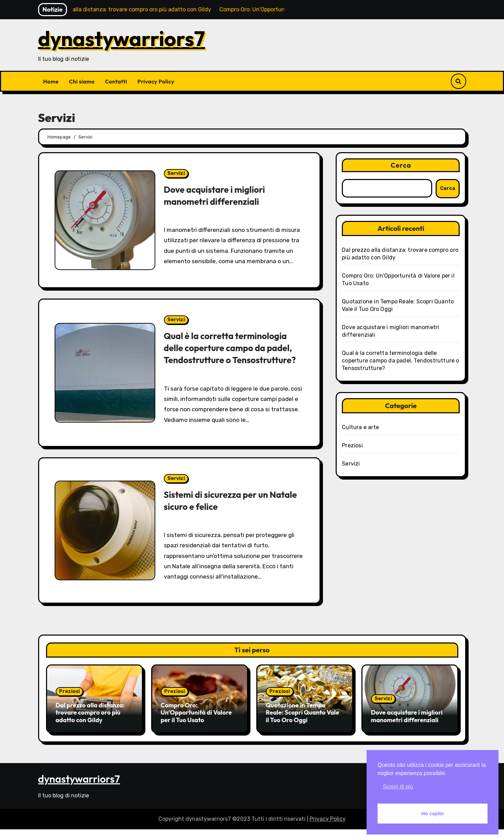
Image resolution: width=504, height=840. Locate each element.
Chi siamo (82, 81)
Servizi (176, 173)
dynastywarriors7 (122, 38)
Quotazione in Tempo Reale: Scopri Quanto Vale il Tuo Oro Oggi (303, 725)
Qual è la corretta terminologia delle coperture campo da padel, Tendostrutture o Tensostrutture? (232, 354)
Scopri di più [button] (398, 787)
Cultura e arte (360, 427)
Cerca (401, 165)
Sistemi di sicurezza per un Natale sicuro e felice (219, 512)
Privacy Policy (156, 81)
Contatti (116, 81)
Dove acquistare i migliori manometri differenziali (218, 195)
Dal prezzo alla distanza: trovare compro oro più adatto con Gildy (90, 725)
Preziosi (352, 445)
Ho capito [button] (433, 814)
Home (51, 81)
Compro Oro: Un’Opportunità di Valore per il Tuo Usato (196, 725)
